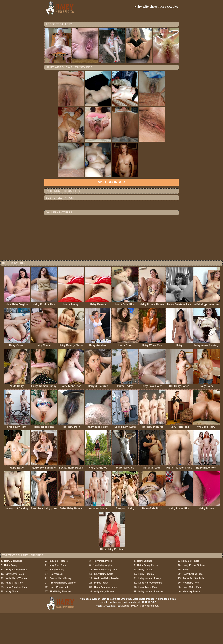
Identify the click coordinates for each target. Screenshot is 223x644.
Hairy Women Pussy (150, 609)
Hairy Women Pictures (151, 622)
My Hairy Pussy (191, 622)
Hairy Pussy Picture (194, 596)
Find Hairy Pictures (60, 622)
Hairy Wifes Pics (192, 618)
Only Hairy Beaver (104, 622)
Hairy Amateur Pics (16, 618)
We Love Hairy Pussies (107, 609)
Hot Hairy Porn (191, 613)
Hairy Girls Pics (14, 613)
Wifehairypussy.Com (105, 600)
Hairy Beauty (57, 600)
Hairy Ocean (57, 605)
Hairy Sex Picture (58, 591)
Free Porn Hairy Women (63, 613)
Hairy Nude (12, 622)
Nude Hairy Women (16, 609)
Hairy (186, 600)
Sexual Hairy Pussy (61, 609)
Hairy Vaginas (145, 591)
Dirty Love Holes (15, 605)
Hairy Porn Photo (102, 591)
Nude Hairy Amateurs (150, 613)
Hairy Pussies (146, 605)
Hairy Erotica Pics (193, 605)
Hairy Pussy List (59, 618)
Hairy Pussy (11, 596)
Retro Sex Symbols (193, 609)
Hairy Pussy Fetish (148, 596)
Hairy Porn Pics (57, 596)
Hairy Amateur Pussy (106, 618)
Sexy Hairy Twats (103, 605)
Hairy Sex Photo (190, 591)
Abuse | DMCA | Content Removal (141, 636)
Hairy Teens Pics (148, 618)
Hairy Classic (146, 600)
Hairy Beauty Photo (16, 600)
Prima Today (101, 613)
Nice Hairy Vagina (103, 596)
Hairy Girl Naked (13, 591)
